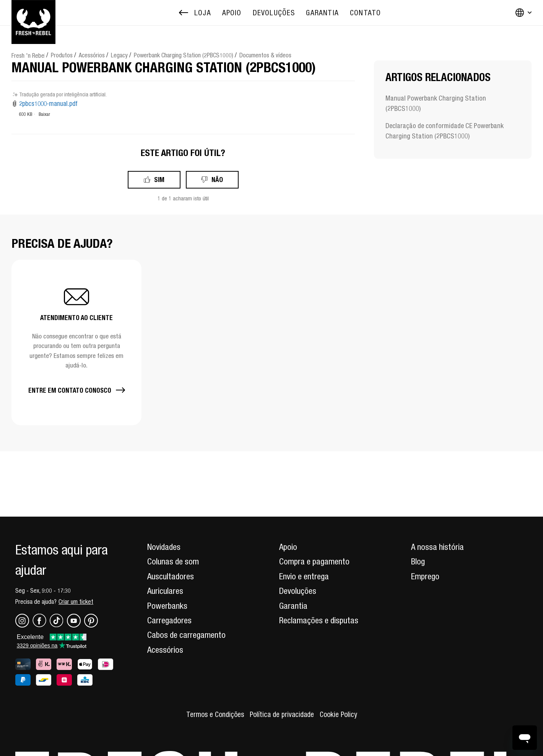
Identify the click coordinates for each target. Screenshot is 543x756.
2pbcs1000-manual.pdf (48, 104)
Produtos (62, 55)
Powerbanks (167, 606)
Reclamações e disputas (319, 620)
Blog (418, 561)
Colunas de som (173, 561)
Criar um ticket (76, 602)
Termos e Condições (215, 714)
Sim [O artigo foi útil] (159, 180)
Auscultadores (171, 576)
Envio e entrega (304, 576)
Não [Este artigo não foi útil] (217, 180)
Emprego (425, 576)
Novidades (164, 547)
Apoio (288, 547)
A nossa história (437, 547)
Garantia (293, 606)
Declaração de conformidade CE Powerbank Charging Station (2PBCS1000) (445, 131)
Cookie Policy (338, 714)
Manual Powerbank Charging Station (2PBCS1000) (436, 103)
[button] (76, 342)
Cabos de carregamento (186, 635)
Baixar (44, 114)
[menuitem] (232, 13)
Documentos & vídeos (265, 55)
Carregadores (169, 620)
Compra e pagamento (314, 561)
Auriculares (165, 591)
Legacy (119, 55)
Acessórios (92, 55)
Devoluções (298, 591)
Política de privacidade (282, 714)
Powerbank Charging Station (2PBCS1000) (184, 55)
